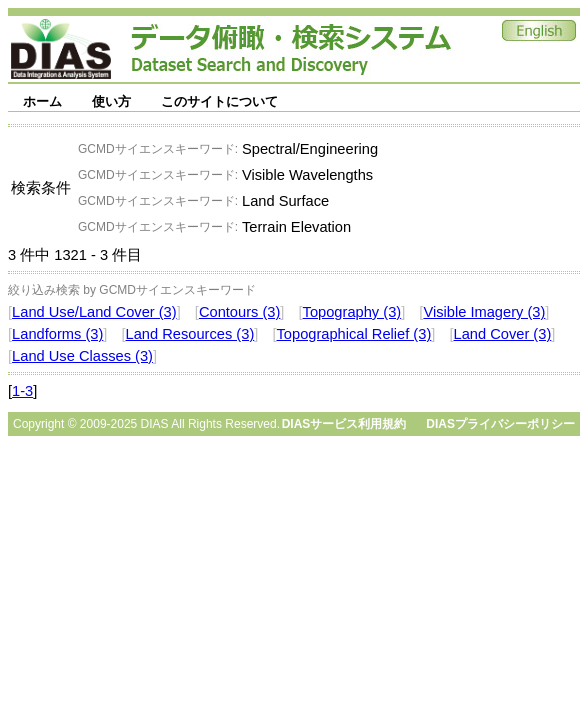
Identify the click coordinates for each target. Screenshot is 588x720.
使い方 (111, 101)
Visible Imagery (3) (484, 312)
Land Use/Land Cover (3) (94, 312)
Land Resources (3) (190, 334)
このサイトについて (219, 101)
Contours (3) (239, 312)
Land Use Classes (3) (82, 356)
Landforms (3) (57, 334)
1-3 (22, 391)
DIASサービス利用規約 (344, 424)
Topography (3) (352, 312)
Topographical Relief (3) (354, 334)
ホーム (42, 101)
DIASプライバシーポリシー (500, 424)
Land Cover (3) (503, 334)
